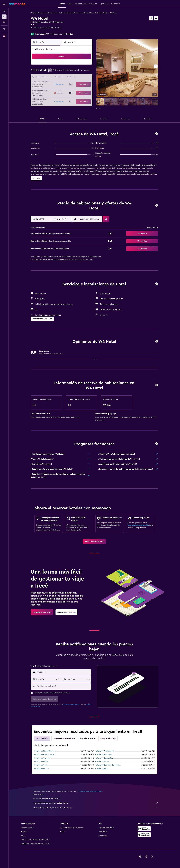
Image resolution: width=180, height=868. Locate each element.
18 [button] (56, 84)
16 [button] (86, 78)
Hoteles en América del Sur (54, 13)
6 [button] (68, 72)
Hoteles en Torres (102, 762)
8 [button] (80, 72)
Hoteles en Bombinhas (104, 758)
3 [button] (50, 72)
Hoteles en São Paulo (103, 755)
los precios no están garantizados (90, 791)
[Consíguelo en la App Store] (144, 835)
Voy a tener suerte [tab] (88, 738)
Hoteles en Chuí (40, 765)
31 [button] (50, 96)
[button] (4, 4)
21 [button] (74, 84)
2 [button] (86, 66)
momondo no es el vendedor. (96, 798)
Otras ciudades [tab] (42, 738)
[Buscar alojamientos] (4, 17)
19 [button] (62, 84)
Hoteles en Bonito (41, 769)
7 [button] (74, 72)
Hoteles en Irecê (101, 13)
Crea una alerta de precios (138, 525)
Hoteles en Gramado (42, 758)
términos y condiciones (71, 704)
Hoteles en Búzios (41, 762)
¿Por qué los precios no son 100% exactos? (96, 807)
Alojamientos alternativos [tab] (64, 738)
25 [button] (56, 90)
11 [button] (56, 78)
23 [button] (86, 84)
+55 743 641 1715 (38, 31)
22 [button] (80, 84)
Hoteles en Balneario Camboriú (107, 765)
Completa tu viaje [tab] (108, 738)
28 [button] (74, 90)
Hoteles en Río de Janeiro (44, 751)
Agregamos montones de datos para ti (96, 803)
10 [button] (50, 78)
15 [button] (80, 78)
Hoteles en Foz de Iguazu (44, 755)
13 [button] (68, 78)
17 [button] (50, 84)
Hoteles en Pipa (101, 769)
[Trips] (4, 29)
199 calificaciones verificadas (59, 34)
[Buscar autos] (4, 22)
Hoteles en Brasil (72, 13)
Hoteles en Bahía (87, 13)
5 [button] (62, 72)
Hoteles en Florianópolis (104, 751)
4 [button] (56, 72)
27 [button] (68, 90)
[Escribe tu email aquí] (63, 686)
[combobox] (63, 672)
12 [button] (62, 78)
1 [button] (80, 66)
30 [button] (86, 90)
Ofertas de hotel (36, 13)
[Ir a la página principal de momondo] (17, 4)
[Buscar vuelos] (4, 11)
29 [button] (80, 90)
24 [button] (50, 90)
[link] (94, 541)
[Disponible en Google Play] (144, 829)
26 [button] (62, 90)
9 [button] (86, 72)
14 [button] (74, 78)
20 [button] (68, 84)
